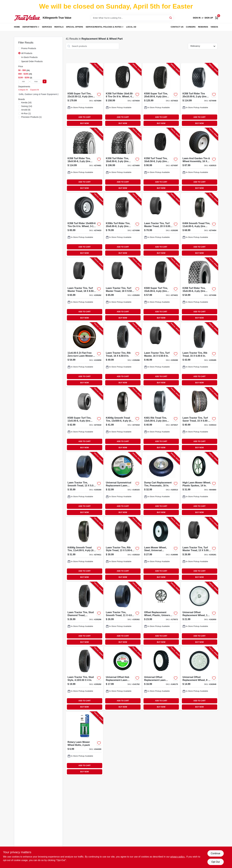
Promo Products (29, 48)
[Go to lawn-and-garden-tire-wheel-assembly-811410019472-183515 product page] (199, 160)
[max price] (36, 81)
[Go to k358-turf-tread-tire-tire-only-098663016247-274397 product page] (161, 160)
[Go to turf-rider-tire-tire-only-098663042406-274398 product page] (123, 225)
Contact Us (177, 27)
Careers (191, 27)
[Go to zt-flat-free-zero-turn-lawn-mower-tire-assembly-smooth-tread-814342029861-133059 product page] (84, 354)
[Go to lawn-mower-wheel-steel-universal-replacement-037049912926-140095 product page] (161, 549)
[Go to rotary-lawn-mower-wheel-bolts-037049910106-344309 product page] (84, 744)
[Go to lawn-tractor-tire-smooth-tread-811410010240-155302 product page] (123, 614)
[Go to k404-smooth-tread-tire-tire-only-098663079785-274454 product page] (199, 225)
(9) (26, 110)
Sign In (197, 18)
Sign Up (209, 18)
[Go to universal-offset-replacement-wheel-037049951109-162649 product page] (199, 679)
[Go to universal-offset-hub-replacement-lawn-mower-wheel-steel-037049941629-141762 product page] (123, 679)
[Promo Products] (19, 48)
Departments (30, 27)
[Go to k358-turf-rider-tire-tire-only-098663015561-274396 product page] (199, 290)
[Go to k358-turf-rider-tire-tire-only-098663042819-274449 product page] (199, 95)
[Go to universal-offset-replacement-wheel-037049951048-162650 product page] (199, 614)
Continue (215, 853)
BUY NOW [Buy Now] (85, 123)
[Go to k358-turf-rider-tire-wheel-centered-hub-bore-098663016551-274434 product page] (123, 95)
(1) (26, 113)
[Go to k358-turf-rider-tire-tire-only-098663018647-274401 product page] (84, 160)
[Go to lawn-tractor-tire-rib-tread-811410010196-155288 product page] (123, 354)
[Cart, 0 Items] (217, 18)
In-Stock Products (30, 57)
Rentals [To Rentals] (59, 27)
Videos (214, 27)
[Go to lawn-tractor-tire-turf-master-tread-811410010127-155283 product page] (123, 290)
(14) (27, 106)
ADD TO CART (84, 117)
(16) (26, 103)
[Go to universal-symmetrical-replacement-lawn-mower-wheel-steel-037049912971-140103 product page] (123, 484)
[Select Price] (45, 81)
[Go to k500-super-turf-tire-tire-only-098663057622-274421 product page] (161, 290)
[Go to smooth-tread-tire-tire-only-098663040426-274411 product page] (84, 549)
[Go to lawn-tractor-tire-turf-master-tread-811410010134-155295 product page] (161, 225)
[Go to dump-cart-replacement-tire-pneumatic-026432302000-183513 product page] (161, 484)
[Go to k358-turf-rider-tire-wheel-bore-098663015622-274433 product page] (84, 225)
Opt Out (215, 862)
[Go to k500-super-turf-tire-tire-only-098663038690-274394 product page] (84, 95)
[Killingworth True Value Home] (27, 18)
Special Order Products (32, 61)
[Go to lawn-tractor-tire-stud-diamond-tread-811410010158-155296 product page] (84, 614)
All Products (27, 53)
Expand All (35, 90)
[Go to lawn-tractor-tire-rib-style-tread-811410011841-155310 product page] (123, 549)
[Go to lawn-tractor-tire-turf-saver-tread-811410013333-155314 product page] (199, 419)
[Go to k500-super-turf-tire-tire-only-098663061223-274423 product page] (161, 95)
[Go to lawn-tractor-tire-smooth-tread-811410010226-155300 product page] (84, 484)
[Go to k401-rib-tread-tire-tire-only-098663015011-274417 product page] (161, 419)
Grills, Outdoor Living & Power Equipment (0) (39, 94)
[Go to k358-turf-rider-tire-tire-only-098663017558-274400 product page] (123, 160)
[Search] (171, 18)
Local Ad (131, 27)
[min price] (24, 81)
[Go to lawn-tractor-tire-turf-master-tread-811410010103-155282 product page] (84, 290)
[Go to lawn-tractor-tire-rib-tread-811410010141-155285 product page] (199, 354)
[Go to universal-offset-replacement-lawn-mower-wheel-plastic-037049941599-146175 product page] (161, 679)
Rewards (203, 27)
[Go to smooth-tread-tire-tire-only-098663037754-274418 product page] (123, 419)
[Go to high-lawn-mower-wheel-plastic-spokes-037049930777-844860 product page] (199, 484)
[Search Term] (132, 18)
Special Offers (74, 27)
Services (47, 27)
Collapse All (23, 90)
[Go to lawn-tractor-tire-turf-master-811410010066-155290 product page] (161, 354)
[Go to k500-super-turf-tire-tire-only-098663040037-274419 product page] (84, 419)
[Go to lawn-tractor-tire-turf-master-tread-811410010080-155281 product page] (199, 549)
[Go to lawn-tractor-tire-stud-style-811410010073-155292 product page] (84, 679)
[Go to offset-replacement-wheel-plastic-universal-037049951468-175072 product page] (161, 614)
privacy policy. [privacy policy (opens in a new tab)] (178, 857)
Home (17, 27)
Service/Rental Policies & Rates (104, 27)
